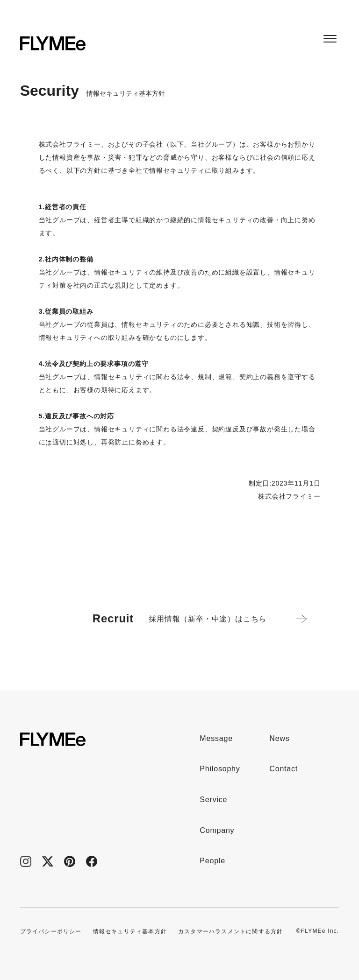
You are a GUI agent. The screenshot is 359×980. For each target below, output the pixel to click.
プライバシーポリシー (51, 931)
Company (217, 830)
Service (213, 800)
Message (216, 738)
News (279, 738)
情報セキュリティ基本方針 (130, 931)
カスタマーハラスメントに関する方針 (230, 931)
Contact (284, 769)
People (212, 861)
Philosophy (220, 769)
